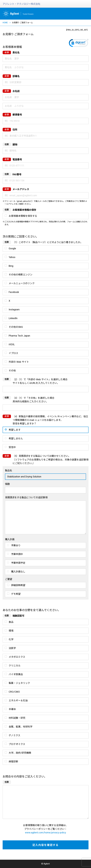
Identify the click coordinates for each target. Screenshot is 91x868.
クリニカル (15, 666)
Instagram (14, 309)
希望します (15, 430)
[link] (79, 44)
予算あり (16, 545)
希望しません (16, 438)
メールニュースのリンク (22, 283)
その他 (12, 371)
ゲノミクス (14, 735)
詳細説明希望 (18, 585)
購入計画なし (18, 572)
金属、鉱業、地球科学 (21, 727)
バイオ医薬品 (16, 674)
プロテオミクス (17, 744)
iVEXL (12, 344)
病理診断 (13, 762)
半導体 (12, 709)
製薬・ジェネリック (19, 683)
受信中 (12, 447)
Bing (11, 266)
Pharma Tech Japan (19, 336)
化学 (11, 639)
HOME (5, 23)
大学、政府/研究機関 (20, 753)
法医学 (12, 648)
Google (12, 248)
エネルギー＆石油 (18, 700)
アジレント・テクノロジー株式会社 (21, 4)
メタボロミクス (17, 657)
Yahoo (12, 257)
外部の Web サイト (19, 362)
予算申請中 (17, 554)
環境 (11, 631)
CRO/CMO (14, 692)
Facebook (14, 292)
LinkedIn (13, 318)
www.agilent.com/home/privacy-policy (45, 833)
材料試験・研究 (17, 718)
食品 (11, 622)
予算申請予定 (18, 563)
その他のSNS (16, 327)
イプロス (13, 353)
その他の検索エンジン (21, 275)
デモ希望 (16, 594)
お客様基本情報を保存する (23, 216)
